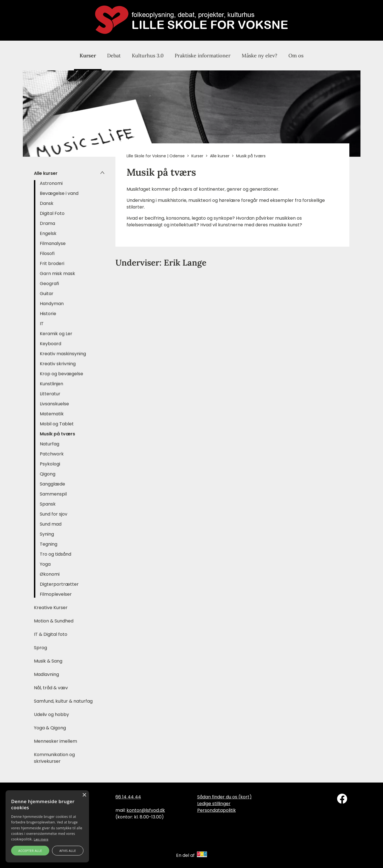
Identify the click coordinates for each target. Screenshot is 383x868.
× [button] (84, 795)
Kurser (88, 56)
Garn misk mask (57, 274)
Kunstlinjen (51, 384)
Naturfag (50, 444)
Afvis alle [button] (68, 851)
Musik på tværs (57, 434)
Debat (114, 56)
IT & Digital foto (51, 634)
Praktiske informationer (203, 56)
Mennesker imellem (55, 741)
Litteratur (50, 394)
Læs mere (41, 839)
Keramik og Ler (56, 334)
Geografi (49, 284)
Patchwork (52, 454)
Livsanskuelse (54, 404)
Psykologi (50, 464)
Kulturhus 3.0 (148, 56)
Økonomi (50, 574)
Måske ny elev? (260, 56)
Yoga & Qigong (50, 728)
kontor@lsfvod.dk (146, 810)
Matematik (52, 414)
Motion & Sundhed (54, 621)
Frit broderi (52, 263)
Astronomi (51, 183)
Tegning (49, 544)
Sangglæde (52, 484)
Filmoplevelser (56, 594)
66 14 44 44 (128, 797)
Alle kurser (46, 173)
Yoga (45, 564)
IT (42, 324)
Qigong (48, 474)
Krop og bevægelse (61, 374)
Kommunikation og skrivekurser (54, 758)
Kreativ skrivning (58, 364)
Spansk (48, 504)
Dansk (47, 203)
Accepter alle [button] (30, 851)
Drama (47, 223)
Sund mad (51, 524)
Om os (296, 56)
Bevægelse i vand (59, 193)
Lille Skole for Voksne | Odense (156, 156)
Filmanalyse (53, 243)
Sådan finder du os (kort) (224, 797)
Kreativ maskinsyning (63, 354)
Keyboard (50, 344)
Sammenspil (53, 494)
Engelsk (48, 233)
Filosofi (47, 253)
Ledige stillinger (214, 804)
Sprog (40, 648)
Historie (48, 314)
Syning (47, 534)
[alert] (47, 826)
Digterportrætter (59, 584)
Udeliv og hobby (51, 714)
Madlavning (46, 674)
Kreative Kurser (51, 608)
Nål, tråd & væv (51, 688)
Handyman (52, 304)
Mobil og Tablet (57, 424)
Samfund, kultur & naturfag (63, 701)
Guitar (47, 294)
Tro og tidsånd (55, 554)
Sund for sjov (54, 514)
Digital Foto (52, 213)
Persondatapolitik (217, 810)
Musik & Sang (48, 661)
